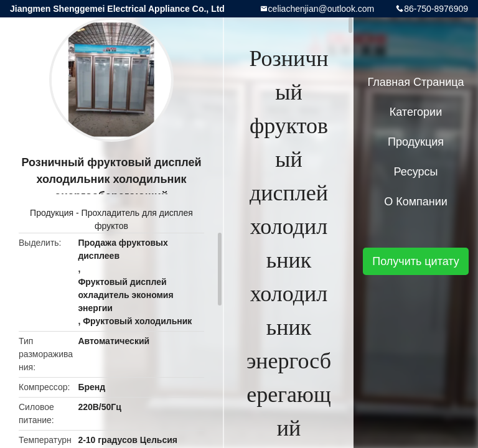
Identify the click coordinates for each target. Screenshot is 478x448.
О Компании (416, 202)
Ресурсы (416, 172)
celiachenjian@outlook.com (321, 9)
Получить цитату (416, 261)
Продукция (52, 213)
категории (416, 112)
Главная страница (415, 82)
